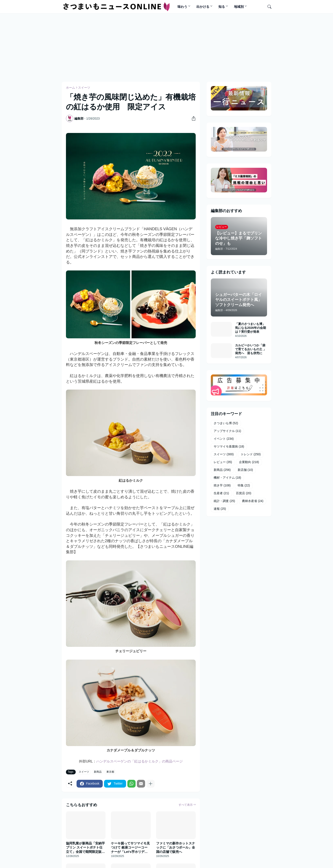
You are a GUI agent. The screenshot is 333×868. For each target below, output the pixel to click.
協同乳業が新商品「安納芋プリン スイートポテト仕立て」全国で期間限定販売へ (85, 848)
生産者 (221, 493)
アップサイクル (227, 431)
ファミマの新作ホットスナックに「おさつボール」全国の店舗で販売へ (176, 847)
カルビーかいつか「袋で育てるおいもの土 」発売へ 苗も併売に (251, 349)
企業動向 (249, 462)
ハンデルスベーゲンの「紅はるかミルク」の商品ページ (139, 761)
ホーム (70, 88)
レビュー (223, 462)
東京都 (110, 772)
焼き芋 (222, 486)
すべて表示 (186, 805)
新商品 (98, 772)
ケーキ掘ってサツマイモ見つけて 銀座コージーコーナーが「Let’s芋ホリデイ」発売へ (130, 848)
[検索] (268, 7)
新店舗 (245, 470)
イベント (224, 439)
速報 (220, 509)
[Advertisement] (166, 47)
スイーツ (84, 88)
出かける (203, 7)
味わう (182, 7)
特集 (244, 486)
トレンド (251, 454)
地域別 (239, 7)
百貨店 (244, 493)
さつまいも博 (226, 423)
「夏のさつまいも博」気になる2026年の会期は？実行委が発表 (251, 328)
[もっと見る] (150, 784)
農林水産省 (253, 501)
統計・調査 (224, 501)
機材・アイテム (227, 478)
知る (222, 7)
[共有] (192, 118)
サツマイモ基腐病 (229, 447)
